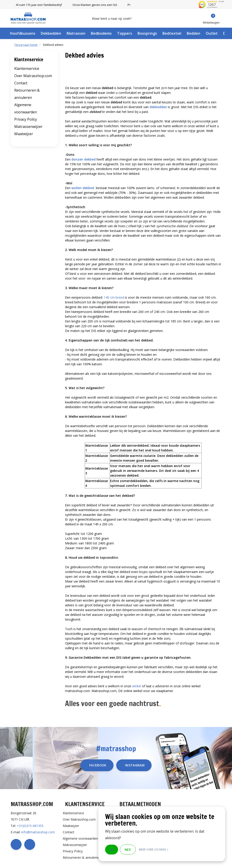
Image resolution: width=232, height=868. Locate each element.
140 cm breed (114, 297)
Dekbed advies (53, 45)
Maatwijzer (24, 134)
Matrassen (76, 33)
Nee (128, 850)
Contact (21, 83)
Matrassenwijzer (28, 127)
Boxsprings (147, 33)
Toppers (125, 33)
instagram (135, 765)
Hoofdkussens (23, 33)
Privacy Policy (26, 119)
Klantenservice (27, 68)
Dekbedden (51, 33)
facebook (98, 765)
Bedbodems (101, 33)
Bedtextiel (172, 33)
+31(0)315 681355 (30, 826)
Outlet (212, 33)
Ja (112, 850)
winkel (137, 686)
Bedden (193, 33)
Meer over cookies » (154, 850)
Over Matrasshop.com (33, 76)
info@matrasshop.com (38, 832)
